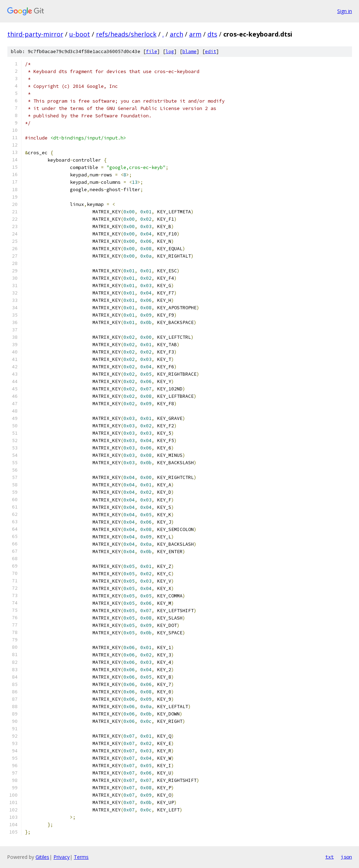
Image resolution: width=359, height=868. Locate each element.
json (346, 857)
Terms (81, 857)
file (152, 51)
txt (329, 857)
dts (212, 34)
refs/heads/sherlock (126, 34)
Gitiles (42, 857)
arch (177, 34)
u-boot (80, 34)
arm (195, 34)
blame (190, 51)
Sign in (345, 11)
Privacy (62, 857)
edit (211, 51)
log (170, 51)
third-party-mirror (35, 34)
